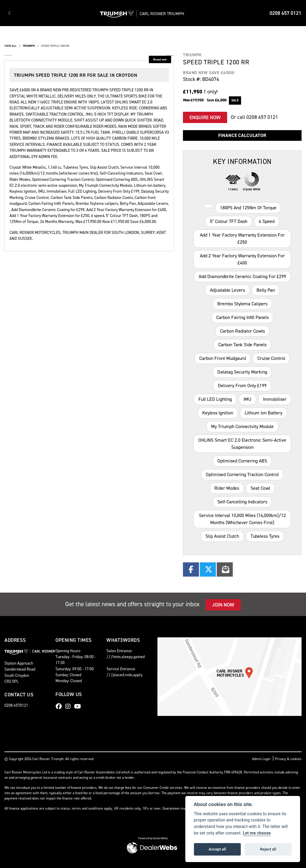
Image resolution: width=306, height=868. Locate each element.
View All (11, 46)
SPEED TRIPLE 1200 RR (55, 46)
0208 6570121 (16, 705)
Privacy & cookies (288, 759)
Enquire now (205, 117)
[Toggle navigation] (9, 13)
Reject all (268, 849)
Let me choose (257, 833)
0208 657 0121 (285, 13)
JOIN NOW (223, 605)
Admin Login (261, 759)
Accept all (217, 849)
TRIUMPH (29, 46)
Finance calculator (242, 135)
